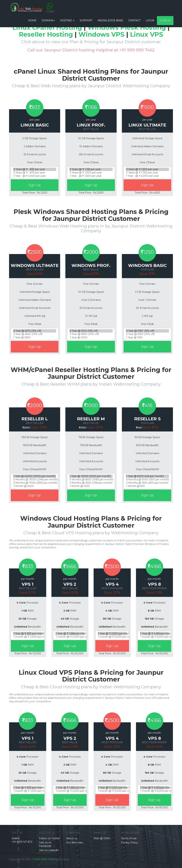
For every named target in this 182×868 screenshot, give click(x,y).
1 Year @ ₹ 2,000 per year (147, 176)
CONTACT (134, 20)
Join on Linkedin (49, 850)
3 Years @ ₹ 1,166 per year (91, 169)
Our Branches (75, 843)
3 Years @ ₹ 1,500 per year (147, 169)
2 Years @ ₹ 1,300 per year (91, 173)
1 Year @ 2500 (35, 338)
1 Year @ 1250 (147, 338)
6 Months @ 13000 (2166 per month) (35, 480)
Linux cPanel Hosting (47, 27)
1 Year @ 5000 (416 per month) (147, 476)
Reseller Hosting (46, 34)
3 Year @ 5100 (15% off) (91, 331)
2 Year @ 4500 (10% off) (35, 334)
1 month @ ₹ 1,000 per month (28, 637)
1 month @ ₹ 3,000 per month (112, 637)
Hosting (67, 20)
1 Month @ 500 (147, 486)
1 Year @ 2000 (91, 338)
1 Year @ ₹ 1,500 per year (91, 176)
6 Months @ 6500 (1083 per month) (91, 480)
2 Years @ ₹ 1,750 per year (147, 173)
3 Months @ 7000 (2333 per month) (35, 483)
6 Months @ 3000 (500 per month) (147, 480)
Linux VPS (147, 34)
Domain (48, 20)
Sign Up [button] (165, 21)
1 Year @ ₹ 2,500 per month (112, 634)
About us (72, 838)
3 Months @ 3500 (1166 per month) (91, 483)
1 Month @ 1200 (91, 486)
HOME (32, 20)
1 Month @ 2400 (35, 486)
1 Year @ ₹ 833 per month (28, 634)
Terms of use (129, 838)
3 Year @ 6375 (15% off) (35, 331)
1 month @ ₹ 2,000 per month (70, 637)
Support (86, 20)
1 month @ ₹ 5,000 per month (155, 637)
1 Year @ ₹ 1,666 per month (70, 634)
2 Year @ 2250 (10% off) (147, 334)
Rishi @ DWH (102, 838)
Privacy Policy (129, 843)
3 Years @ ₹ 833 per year (35, 169)
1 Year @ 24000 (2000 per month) (35, 476)
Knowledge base (110, 20)
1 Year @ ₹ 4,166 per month (155, 634)
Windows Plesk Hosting (127, 27)
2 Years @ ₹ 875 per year (35, 173)
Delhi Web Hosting (46, 859)
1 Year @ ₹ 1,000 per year (35, 176)
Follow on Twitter (50, 838)
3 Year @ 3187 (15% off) (147, 331)
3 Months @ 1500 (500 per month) (147, 483)
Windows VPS (101, 34)
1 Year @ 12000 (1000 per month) (91, 476)
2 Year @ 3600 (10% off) (91, 334)
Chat (50, 6)
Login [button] (150, 20)
